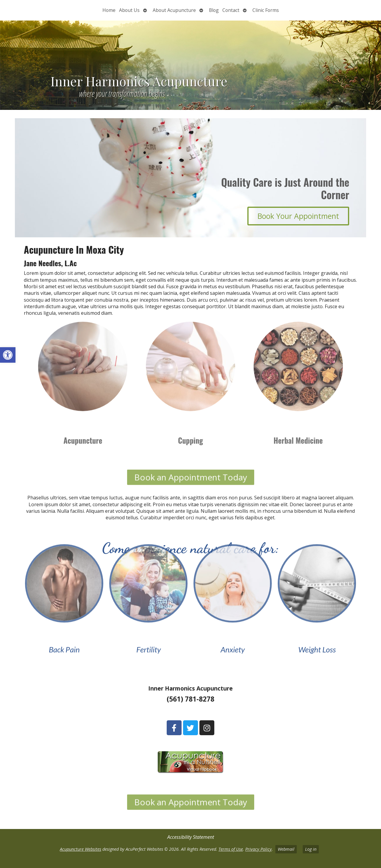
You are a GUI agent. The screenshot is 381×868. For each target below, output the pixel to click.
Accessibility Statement (191, 837)
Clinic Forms (266, 10)
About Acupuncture (174, 10)
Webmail (286, 849)
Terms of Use (231, 849)
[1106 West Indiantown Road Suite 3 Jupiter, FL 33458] (64, 731)
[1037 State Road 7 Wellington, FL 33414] (317, 731)
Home (109, 10)
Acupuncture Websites (81, 849)
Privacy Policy (259, 849)
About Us (129, 10)
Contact (231, 10)
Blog (214, 10)
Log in (311, 849)
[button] (8, 355)
